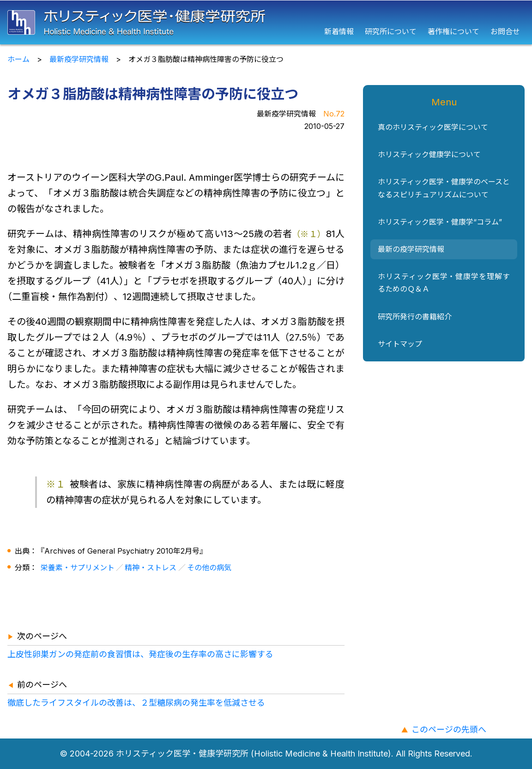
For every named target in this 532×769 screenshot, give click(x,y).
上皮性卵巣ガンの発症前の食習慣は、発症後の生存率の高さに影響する (140, 654)
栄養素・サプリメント (78, 568)
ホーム (18, 59)
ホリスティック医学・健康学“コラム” (440, 222)
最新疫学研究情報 (79, 59)
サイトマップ (400, 344)
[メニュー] (524, 23)
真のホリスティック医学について (433, 127)
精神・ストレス (151, 568)
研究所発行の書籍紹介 (415, 317)
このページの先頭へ (449, 729)
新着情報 (339, 31)
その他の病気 (209, 568)
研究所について (391, 31)
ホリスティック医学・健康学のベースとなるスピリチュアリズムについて (444, 188)
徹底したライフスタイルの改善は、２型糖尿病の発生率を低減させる (136, 703)
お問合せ (505, 31)
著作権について (453, 31)
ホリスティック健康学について (429, 154)
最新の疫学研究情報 (411, 249)
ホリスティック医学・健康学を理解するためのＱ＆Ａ (444, 283)
